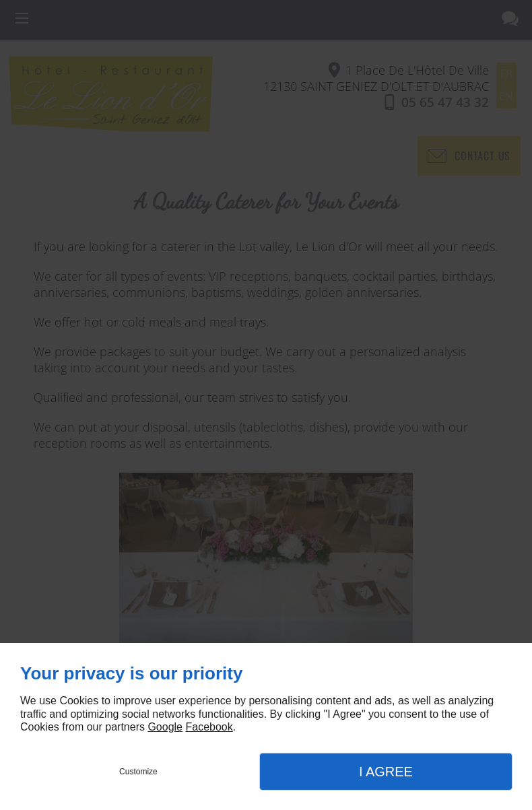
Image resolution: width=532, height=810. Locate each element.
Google (165, 727)
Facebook (209, 727)
